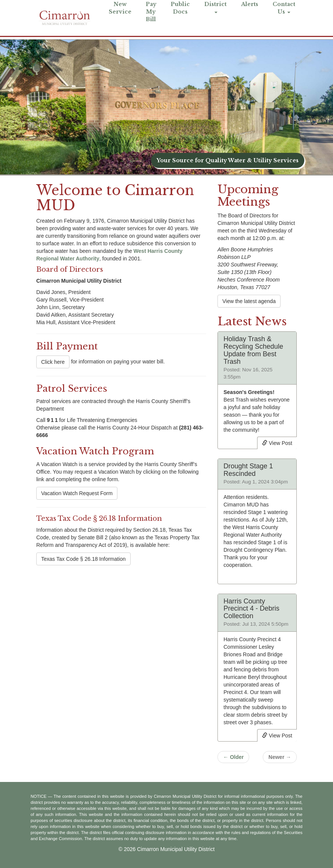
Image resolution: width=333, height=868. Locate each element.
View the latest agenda (249, 301)
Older (233, 757)
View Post (277, 443)
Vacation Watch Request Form (77, 493)
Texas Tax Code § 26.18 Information (83, 559)
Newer (280, 757)
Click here (53, 362)
